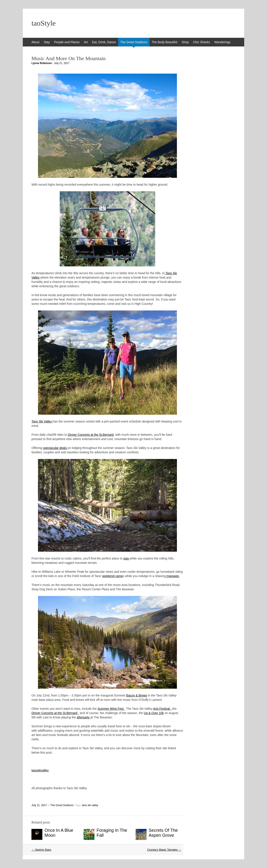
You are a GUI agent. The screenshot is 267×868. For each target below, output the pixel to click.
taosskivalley (40, 770)
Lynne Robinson (42, 63)
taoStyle (44, 23)
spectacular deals (55, 448)
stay (127, 558)
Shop (185, 42)
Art (86, 42)
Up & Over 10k (154, 713)
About (35, 42)
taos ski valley (90, 805)
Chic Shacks (202, 42)
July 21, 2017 (62, 63)
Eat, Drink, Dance (104, 42)
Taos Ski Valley (42, 421)
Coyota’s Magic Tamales (164, 850)
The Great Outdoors (134, 42)
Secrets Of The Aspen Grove (163, 833)
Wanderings (222, 42)
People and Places (67, 42)
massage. (173, 576)
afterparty (84, 717)
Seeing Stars (41, 850)
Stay (47, 42)
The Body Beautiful (165, 42)
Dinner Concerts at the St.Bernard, (55, 713)
